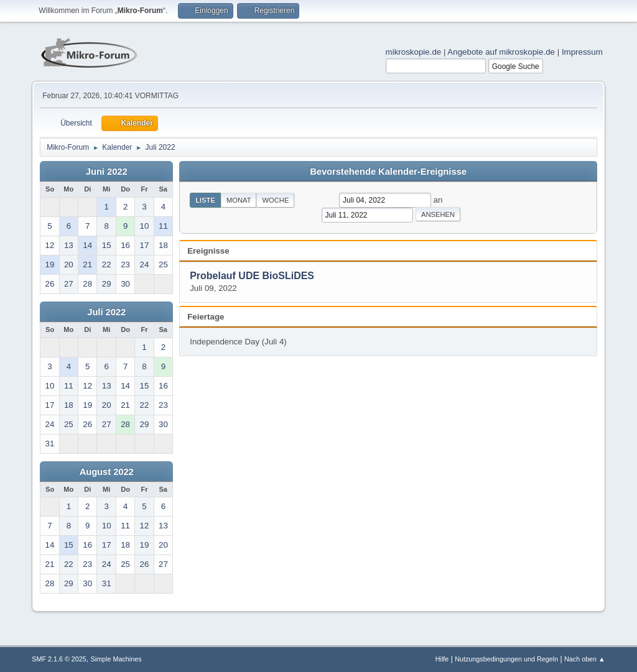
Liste (205, 200)
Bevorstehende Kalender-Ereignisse (388, 172)
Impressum (582, 52)
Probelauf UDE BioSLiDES (252, 276)
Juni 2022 (107, 172)
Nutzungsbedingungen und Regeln (506, 659)
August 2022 (107, 472)
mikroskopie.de (414, 52)
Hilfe (442, 659)
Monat (239, 200)
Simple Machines (116, 659)
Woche (275, 200)
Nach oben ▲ (585, 659)
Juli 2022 (106, 312)
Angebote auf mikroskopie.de (501, 52)
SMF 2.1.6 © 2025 (59, 659)
